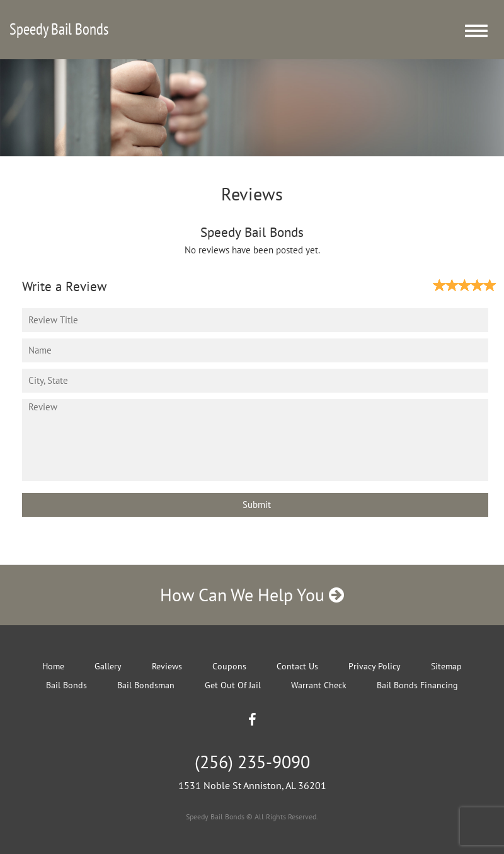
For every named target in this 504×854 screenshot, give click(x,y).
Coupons (229, 666)
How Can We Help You (252, 595)
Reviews (167, 666)
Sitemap (446, 666)
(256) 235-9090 (252, 762)
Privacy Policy (375, 666)
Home (53, 666)
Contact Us (297, 666)
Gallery (108, 666)
